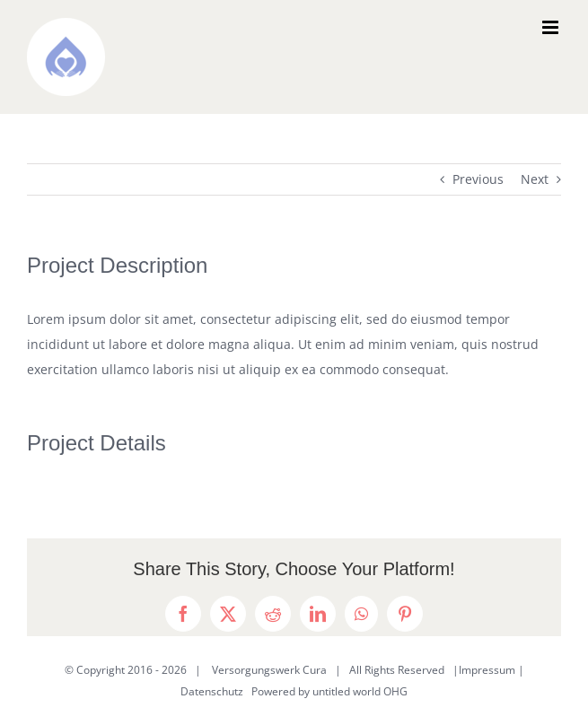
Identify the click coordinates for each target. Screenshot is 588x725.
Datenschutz (212, 691)
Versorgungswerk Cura (269, 670)
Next (535, 179)
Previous (478, 179)
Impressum (487, 670)
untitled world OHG (360, 691)
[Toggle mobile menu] (552, 27)
